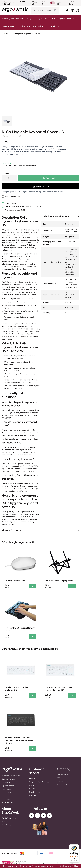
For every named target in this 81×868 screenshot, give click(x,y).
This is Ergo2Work (9, 818)
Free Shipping (35, 792)
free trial (12, 203)
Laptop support (9, 26)
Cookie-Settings (72, 863)
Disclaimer (37, 863)
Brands (4, 796)
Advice (4, 821)
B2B (59, 778)
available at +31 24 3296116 (23, 207)
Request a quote (41, 186)
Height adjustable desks (12, 19)
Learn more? (68, 866)
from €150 (15, 210)
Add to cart (49, 178)
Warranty (33, 789)
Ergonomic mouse (67, 19)
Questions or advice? (11, 2)
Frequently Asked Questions (40, 782)
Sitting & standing (34, 19)
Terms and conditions (57, 863)
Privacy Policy (45, 863)
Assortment (6, 825)
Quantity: (5, 173)
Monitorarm (25, 26)
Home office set (55, 26)
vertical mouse (13, 336)
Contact (32, 785)
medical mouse (8, 339)
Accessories (39, 26)
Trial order (61, 781)
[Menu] (78, 846)
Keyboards (50, 19)
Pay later (33, 795)
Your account (62, 785)
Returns (32, 778)
